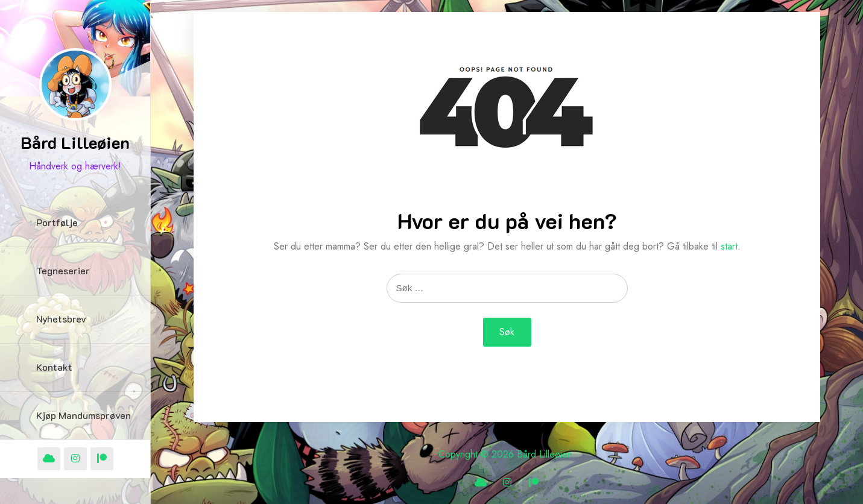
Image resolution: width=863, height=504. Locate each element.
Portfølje (57, 222)
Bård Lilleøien (75, 142)
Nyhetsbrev (61, 319)
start (729, 246)
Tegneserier (63, 270)
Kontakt (54, 367)
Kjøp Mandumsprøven (84, 415)
